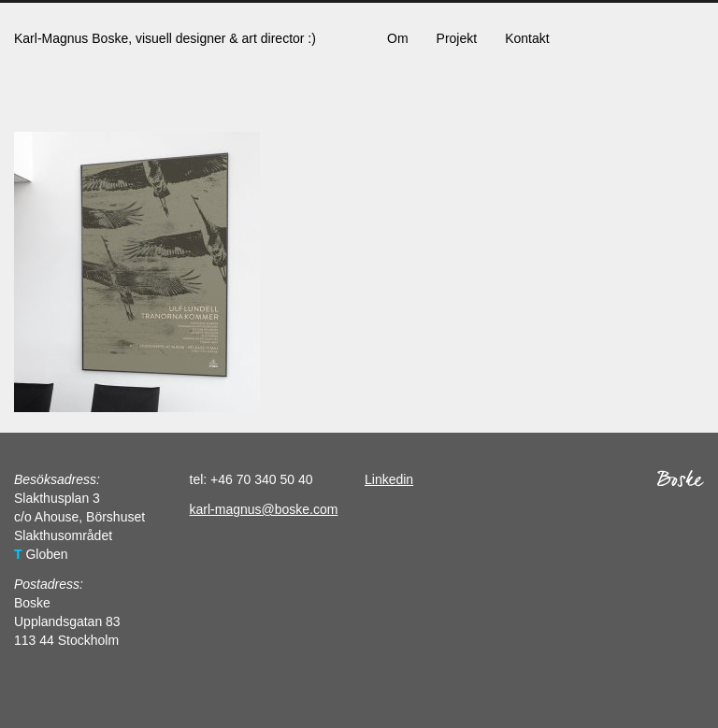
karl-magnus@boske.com (264, 509)
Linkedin (389, 479)
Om (398, 38)
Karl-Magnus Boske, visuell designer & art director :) (165, 38)
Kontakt (527, 38)
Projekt (457, 38)
